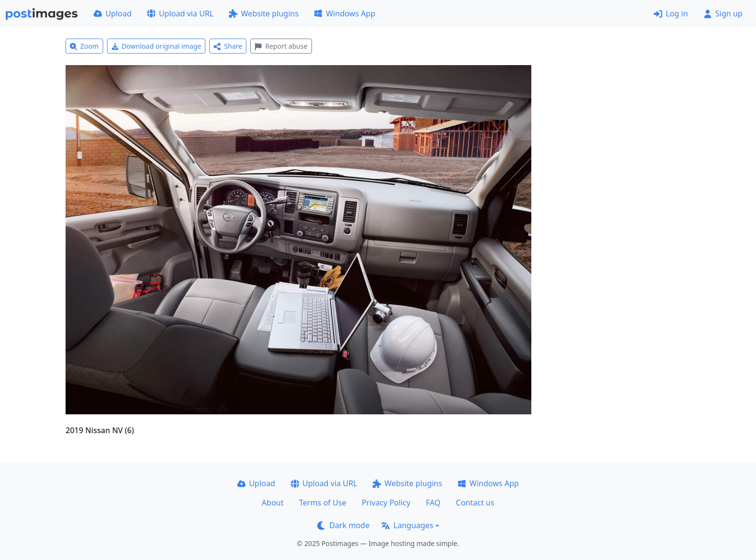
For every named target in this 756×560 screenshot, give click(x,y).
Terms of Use (323, 503)
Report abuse (281, 46)
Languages (407, 525)
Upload (113, 14)
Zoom (84, 46)
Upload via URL (180, 14)
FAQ (433, 503)
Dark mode (343, 525)
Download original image (156, 46)
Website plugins (264, 14)
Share (228, 46)
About (273, 503)
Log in (671, 14)
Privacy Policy (386, 503)
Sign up (723, 14)
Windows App (344, 14)
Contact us (475, 503)
